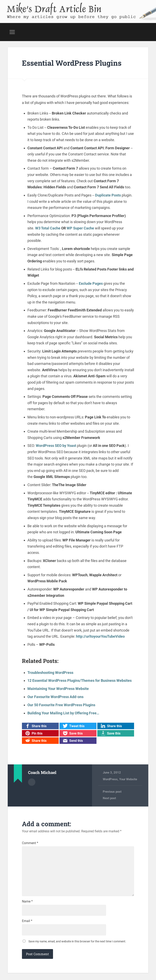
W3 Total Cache (48, 228)
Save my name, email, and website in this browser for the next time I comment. (77, 942)
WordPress (110, 779)
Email (27, 922)
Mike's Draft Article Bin (54, 7)
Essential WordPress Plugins (72, 63)
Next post (109, 798)
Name (27, 902)
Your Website (128, 779)
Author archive (32, 781)
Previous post (112, 791)
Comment (30, 843)
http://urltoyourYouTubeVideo (100, 636)
